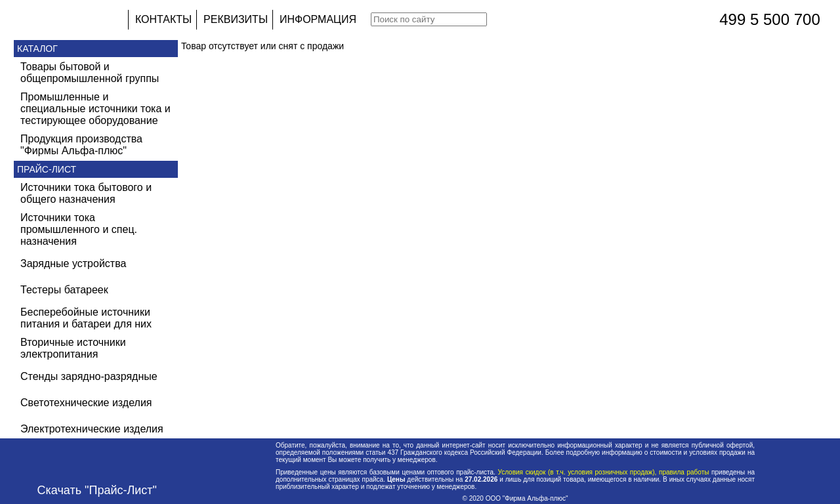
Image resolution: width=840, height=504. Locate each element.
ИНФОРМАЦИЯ (318, 19)
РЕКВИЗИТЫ (236, 19)
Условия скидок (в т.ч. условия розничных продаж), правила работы (603, 472)
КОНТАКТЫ (163, 19)
